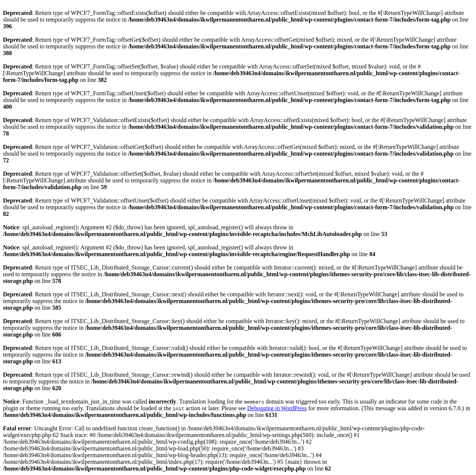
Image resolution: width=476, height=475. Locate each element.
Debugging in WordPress (277, 408)
